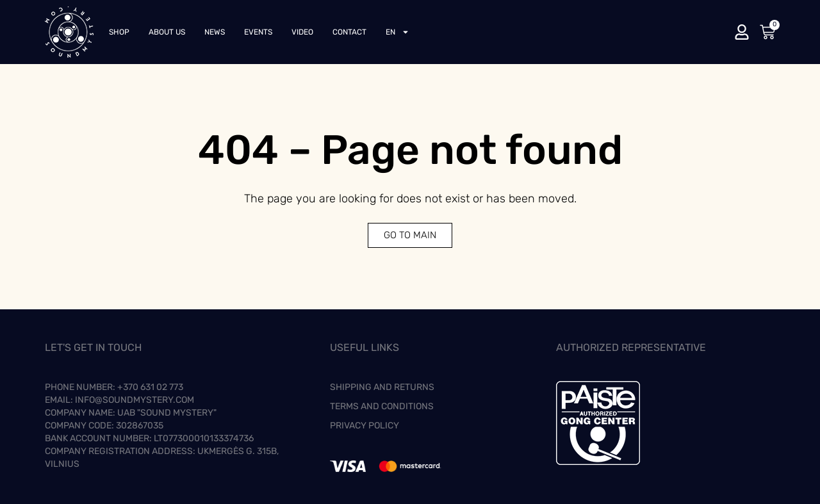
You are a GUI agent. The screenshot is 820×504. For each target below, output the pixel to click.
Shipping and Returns (382, 387)
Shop (119, 32)
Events (258, 32)
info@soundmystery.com (135, 400)
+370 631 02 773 (150, 387)
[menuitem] (398, 32)
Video (302, 32)
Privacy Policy (365, 426)
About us (167, 32)
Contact (349, 32)
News (215, 32)
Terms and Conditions (382, 406)
